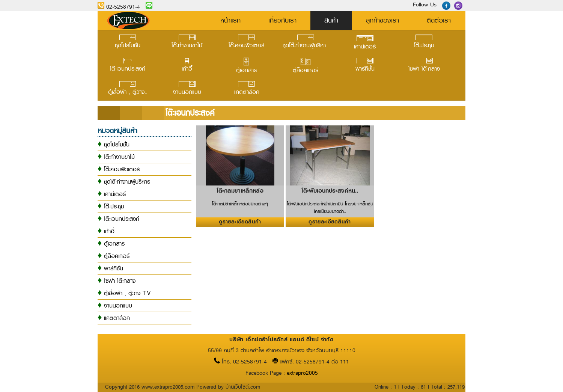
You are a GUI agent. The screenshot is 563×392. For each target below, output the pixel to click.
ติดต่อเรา (439, 20)
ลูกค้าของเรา (382, 20)
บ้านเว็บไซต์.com (243, 387)
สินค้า (331, 20)
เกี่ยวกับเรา (282, 20)
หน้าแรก (230, 20)
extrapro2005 (302, 373)
